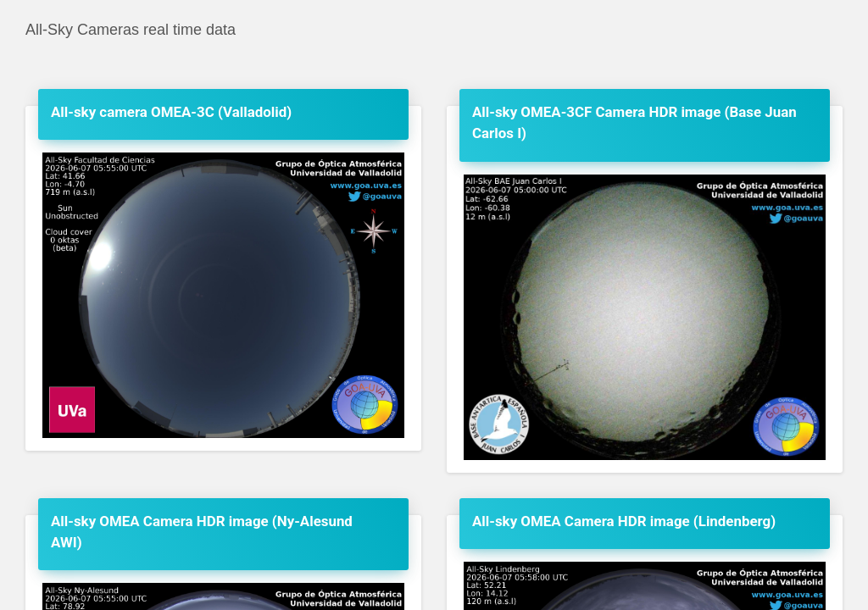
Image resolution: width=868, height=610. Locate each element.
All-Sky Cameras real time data (131, 30)
